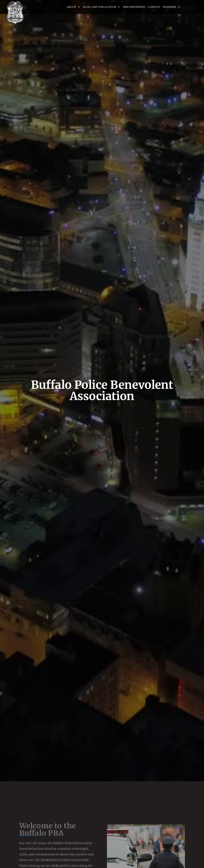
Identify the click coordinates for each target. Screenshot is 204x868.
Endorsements (134, 7)
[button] (74, 7)
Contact (154, 7)
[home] (15, 13)
